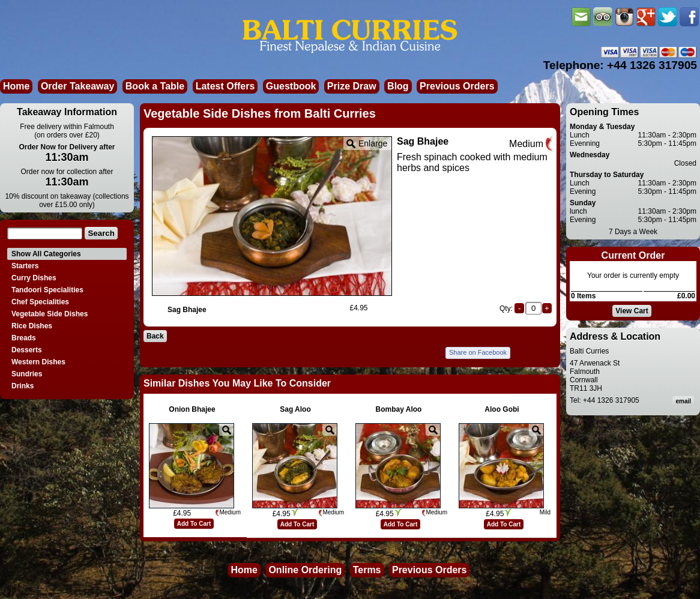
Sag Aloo (295, 409)
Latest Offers (225, 86)
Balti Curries (358, 592)
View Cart (632, 311)
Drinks (23, 386)
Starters (25, 266)
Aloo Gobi (502, 409)
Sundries (27, 374)
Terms (367, 570)
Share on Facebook (478, 352)
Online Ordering (305, 570)
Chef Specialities (40, 302)
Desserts (27, 350)
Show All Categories (46, 254)
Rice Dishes (32, 326)
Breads (24, 338)
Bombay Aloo (399, 409)
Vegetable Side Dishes (50, 314)
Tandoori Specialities (47, 290)
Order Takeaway (77, 86)
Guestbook (291, 86)
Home (16, 86)
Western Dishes (38, 362)
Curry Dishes (34, 278)
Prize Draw (352, 86)
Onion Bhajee (192, 409)
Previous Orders (457, 86)
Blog (398, 86)
